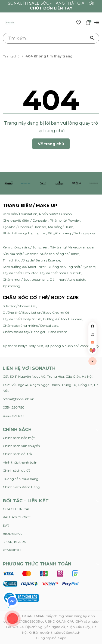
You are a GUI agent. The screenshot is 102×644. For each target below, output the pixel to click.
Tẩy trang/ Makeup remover (72, 247)
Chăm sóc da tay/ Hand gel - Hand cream (35, 332)
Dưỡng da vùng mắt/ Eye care (72, 267)
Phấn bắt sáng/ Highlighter (24, 233)
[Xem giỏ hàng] (88, 22)
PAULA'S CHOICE (17, 517)
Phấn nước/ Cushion (55, 214)
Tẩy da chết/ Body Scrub (22, 319)
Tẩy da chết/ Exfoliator (20, 273)
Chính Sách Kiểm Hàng (21, 487)
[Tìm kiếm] (92, 38)
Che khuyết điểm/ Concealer (25, 220)
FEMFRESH (12, 550)
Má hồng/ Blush (61, 227)
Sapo (62, 638)
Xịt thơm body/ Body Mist (23, 346)
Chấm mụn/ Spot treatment (25, 279)
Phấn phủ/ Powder (65, 220)
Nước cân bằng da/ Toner (59, 254)
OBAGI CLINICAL (16, 509)
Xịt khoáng (11, 286)
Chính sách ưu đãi (17, 470)
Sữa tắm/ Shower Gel (19, 306)
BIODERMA (12, 534)
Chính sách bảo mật (19, 438)
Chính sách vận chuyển (21, 446)
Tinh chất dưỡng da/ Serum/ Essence (31, 260)
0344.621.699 (13, 416)
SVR (6, 525)
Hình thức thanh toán (20, 462)
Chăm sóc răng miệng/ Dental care (30, 326)
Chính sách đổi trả (17, 454)
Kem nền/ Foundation (20, 214)
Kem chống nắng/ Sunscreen (26, 247)
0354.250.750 (14, 407)
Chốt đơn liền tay (51, 8)
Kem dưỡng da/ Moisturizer (24, 267)
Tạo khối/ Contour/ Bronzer (24, 227)
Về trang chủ (51, 144)
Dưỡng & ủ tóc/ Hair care (62, 319)
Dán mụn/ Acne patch (67, 279)
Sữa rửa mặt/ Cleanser (20, 254)
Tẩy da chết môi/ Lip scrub (61, 273)
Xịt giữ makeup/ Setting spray (72, 233)
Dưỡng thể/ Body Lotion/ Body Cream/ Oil (36, 313)
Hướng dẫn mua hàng (21, 479)
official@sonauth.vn (18, 399)
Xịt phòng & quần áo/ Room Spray (72, 346)
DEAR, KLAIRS (14, 542)
